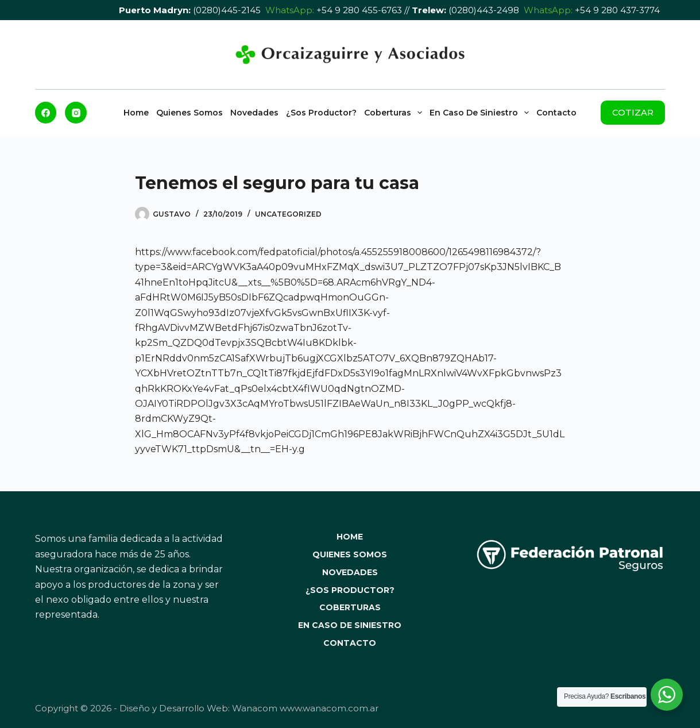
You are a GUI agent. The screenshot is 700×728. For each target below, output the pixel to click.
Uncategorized (288, 214)
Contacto (556, 113)
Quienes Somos (189, 113)
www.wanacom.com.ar (329, 708)
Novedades (254, 113)
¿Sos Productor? (321, 113)
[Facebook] (46, 113)
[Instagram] (76, 113)
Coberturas (395, 113)
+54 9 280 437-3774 (617, 10)
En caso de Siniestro (481, 113)
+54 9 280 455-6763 (359, 10)
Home (136, 113)
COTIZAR (633, 112)
